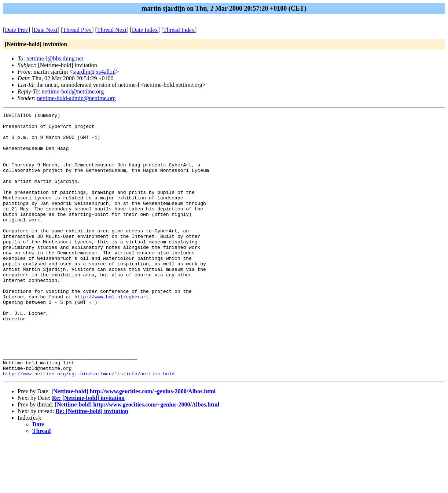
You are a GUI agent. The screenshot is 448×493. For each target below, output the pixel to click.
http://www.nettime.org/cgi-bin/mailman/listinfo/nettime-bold (89, 426)
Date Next (46, 30)
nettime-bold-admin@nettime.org (76, 98)
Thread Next (112, 30)
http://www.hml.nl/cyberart (112, 334)
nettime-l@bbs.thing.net (55, 58)
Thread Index (179, 30)
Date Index (145, 30)
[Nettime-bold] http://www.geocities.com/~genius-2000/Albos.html (133, 444)
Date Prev (16, 30)
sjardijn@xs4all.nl (94, 72)
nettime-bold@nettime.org (73, 91)
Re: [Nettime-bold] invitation (88, 451)
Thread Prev (77, 30)
